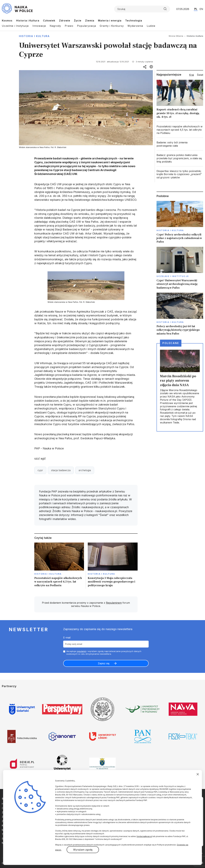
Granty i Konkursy (112, 26)
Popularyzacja (87, 26)
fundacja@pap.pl (144, 836)
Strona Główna (176, 36)
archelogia (85, 470)
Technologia (134, 21)
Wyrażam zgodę (83, 850)
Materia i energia (110, 21)
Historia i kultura (34, 36)
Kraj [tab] (191, 75)
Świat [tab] (200, 75)
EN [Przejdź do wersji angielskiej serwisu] (201, 9)
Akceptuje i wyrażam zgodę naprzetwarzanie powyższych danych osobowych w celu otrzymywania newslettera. (104, 653)
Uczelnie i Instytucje (15, 26)
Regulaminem (114, 603)
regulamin (82, 651)
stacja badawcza (61, 470)
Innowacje (39, 26)
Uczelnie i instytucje (173, 276)
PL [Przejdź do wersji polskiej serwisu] (196, 9)
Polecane (171, 343)
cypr (40, 470)
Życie (78, 21)
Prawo (69, 26)
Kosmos (7, 21)
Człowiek (49, 21)
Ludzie (151, 26)
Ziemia (90, 21)
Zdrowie (65, 21)
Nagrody (55, 26)
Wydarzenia (135, 26)
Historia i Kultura (28, 21)
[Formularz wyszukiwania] (142, 9)
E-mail (67, 638)
